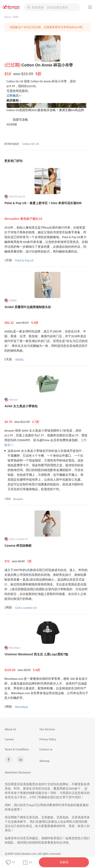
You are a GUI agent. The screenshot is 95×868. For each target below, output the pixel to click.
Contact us (46, 749)
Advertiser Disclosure (18, 772)
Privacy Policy (48, 739)
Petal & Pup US (24, 260)
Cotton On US (31, 144)
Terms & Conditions (17, 749)
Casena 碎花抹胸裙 (48, 554)
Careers (9, 739)
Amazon (18, 499)
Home (7, 17)
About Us (11, 729)
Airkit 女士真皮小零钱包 (48, 414)
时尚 (16, 17)
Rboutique (22, 707)
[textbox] (52, 7)
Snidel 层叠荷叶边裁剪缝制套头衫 (48, 315)
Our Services (47, 729)
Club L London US (26, 608)
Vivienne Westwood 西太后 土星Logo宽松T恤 (48, 662)
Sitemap (44, 761)
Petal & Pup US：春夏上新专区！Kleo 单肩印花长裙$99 (48, 211)
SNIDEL (20, 360)
